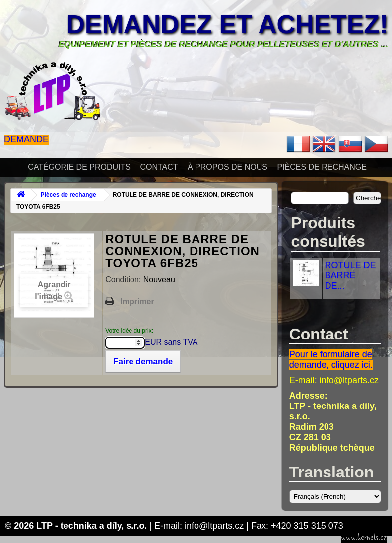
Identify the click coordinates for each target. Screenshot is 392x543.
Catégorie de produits (79, 167)
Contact (159, 167)
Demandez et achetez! (227, 24)
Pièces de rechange (322, 167)
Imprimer (137, 302)
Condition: (124, 280)
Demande (26, 139)
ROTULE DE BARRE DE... (351, 275)
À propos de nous (228, 167)
